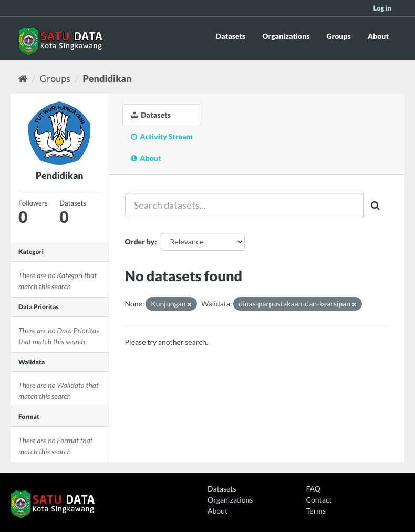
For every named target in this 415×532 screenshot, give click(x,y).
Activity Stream (162, 136)
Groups (338, 36)
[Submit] (376, 205)
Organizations (286, 36)
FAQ (313, 489)
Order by (140, 242)
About (378, 36)
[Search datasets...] (245, 205)
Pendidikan (107, 78)
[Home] (23, 78)
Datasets (231, 36)
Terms (316, 511)
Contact (319, 500)
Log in (382, 8)
